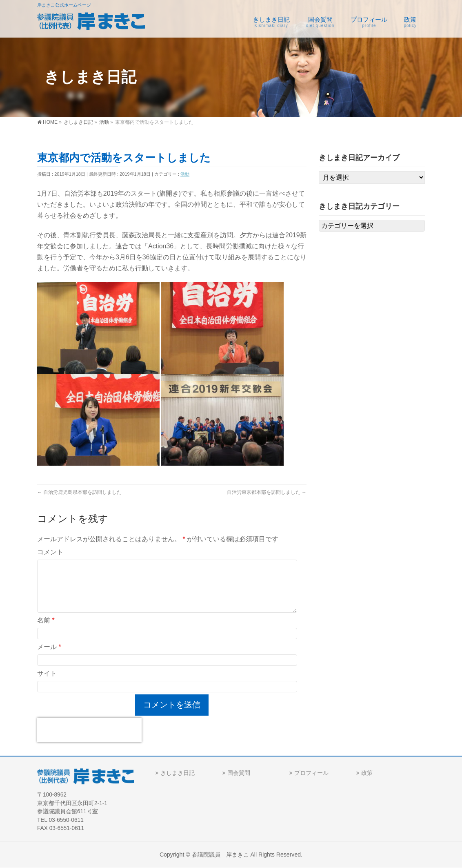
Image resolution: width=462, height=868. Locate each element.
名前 (46, 620)
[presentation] (89, 730)
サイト (47, 673)
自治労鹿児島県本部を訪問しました (79, 492)
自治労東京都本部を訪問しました (267, 492)
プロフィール (311, 773)
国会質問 (239, 773)
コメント (50, 552)
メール (49, 647)
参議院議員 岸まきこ (220, 855)
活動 (185, 174)
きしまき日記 (178, 773)
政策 (367, 773)
